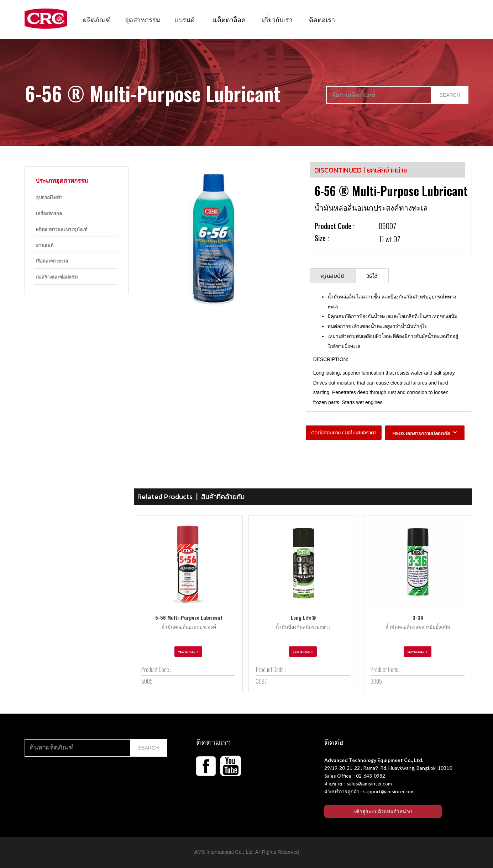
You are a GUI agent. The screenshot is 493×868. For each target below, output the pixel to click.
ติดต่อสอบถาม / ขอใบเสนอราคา (344, 433)
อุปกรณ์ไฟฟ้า (49, 197)
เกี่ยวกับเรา (277, 19)
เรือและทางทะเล (52, 261)
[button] (97, 19)
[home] (46, 19)
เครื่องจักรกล (49, 213)
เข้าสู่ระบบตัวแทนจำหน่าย (383, 811)
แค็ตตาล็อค (229, 19)
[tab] (333, 276)
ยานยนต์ (45, 245)
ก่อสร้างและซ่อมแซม (57, 277)
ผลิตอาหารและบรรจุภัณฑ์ (62, 229)
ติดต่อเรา (322, 19)
